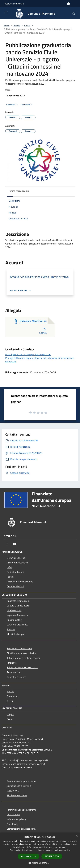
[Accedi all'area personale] (69, 4)
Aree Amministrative (17, 563)
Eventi (10, 719)
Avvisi (27, 26)
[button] (40, 863)
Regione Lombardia (14, 4)
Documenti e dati (15, 586)
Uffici (9, 567)
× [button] (77, 836)
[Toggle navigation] (6, 13)
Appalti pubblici (14, 620)
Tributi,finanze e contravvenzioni (23, 658)
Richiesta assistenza (17, 795)
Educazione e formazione (19, 648)
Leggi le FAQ (13, 791)
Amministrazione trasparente (22, 810)
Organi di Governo (16, 558)
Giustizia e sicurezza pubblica (21, 653)
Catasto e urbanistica (17, 625)
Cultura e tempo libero (18, 606)
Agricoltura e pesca (16, 677)
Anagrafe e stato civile (18, 601)
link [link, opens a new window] (68, 850)
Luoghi (10, 714)
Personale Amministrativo (20, 582)
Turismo (11, 629)
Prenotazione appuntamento (21, 781)
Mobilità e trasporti (16, 634)
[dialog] (40, 850)
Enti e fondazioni (15, 572)
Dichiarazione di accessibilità (21, 829)
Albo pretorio (13, 814)
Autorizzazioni (14, 672)
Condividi (12, 105)
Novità (17, 26)
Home (7, 26)
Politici (10, 577)
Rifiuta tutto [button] (52, 856)
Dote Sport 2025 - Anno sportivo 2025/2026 (28, 354)
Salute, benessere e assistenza (22, 667)
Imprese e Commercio (18, 615)
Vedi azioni (28, 105)
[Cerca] (74, 14)
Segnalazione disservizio (19, 786)
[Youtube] (15, 544)
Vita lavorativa (14, 610)
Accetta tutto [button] (29, 856)
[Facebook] (7, 544)
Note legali (12, 824)
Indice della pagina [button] (19, 191)
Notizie (10, 691)
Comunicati (12, 696)
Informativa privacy (17, 819)
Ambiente (12, 663)
